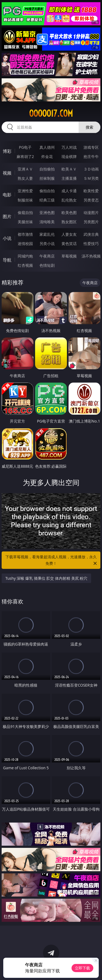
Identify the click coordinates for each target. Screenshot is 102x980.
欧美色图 (69, 213)
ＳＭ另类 (91, 178)
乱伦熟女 (69, 200)
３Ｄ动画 (91, 169)
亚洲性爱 (25, 191)
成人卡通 (69, 191)
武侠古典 (91, 234)
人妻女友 (69, 234)
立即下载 (82, 968)
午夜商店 (47, 256)
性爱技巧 (91, 244)
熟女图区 (69, 222)
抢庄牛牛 (91, 156)
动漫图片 (91, 213)
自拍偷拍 (47, 169)
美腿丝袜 (25, 222)
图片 (7, 216)
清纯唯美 (47, 222)
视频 (7, 173)
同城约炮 (25, 256)
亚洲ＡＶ (25, 169)
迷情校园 (25, 244)
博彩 (7, 151)
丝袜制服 (47, 178)
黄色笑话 (69, 244)
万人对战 (69, 147)
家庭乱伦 (47, 234)
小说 (7, 238)
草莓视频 (69, 256)
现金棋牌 (69, 156)
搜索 (89, 127)
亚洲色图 (47, 213)
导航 (7, 260)
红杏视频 (25, 265)
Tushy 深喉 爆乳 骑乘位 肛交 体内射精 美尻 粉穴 (47, 578)
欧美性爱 (91, 191)
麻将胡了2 (25, 156)
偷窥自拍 (25, 213)
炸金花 (47, 156)
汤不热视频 (91, 256)
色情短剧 (47, 265)
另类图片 (91, 222)
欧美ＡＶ (69, 169)
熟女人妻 (25, 178)
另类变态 (91, 200)
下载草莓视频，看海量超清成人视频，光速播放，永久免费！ (52, 560)
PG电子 (25, 147)
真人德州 (47, 147)
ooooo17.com (51, 113)
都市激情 (25, 234)
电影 (7, 195)
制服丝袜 (25, 200)
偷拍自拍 (47, 191)
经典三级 (47, 200)
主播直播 (69, 178)
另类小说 (47, 244)
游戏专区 (91, 147)
